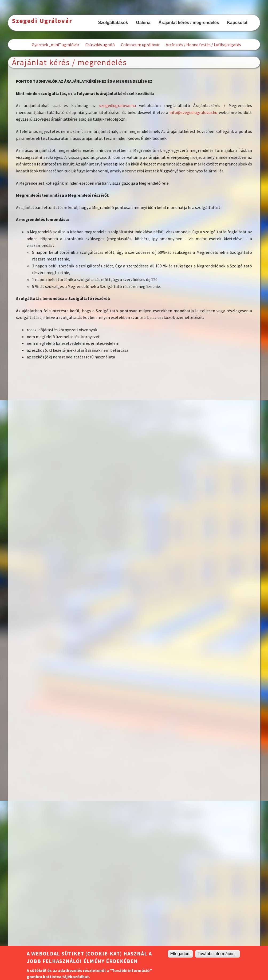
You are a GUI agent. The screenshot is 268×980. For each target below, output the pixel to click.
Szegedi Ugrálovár (42, 21)
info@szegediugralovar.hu (193, 112)
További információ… (217, 954)
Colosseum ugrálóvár (140, 45)
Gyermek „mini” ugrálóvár (56, 45)
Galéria (143, 23)
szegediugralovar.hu (118, 105)
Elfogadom (181, 954)
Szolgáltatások (113, 23)
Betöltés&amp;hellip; (134, 658)
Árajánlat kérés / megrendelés (189, 23)
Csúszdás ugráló (100, 45)
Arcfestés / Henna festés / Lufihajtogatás (203, 45)
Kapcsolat (237, 23)
